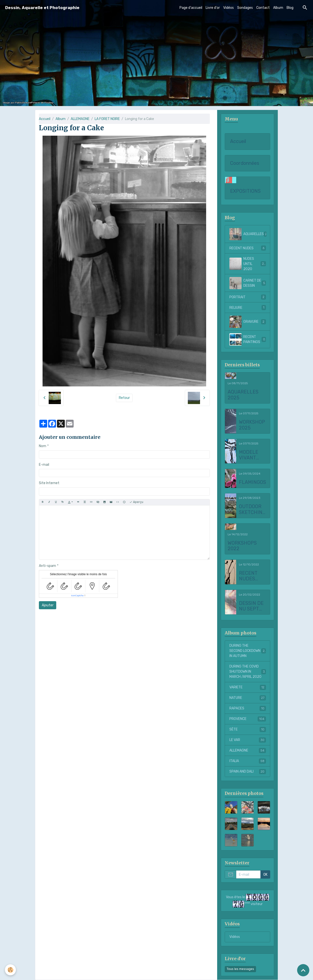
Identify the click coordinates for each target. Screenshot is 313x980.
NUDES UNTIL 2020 (248, 264)
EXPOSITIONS (245, 191)
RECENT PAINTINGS (248, 339)
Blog (290, 8)
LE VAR (248, 740)
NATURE (248, 698)
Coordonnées (245, 163)
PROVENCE (248, 719)
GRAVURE (248, 322)
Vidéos (229, 8)
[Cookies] (10, 970)
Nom (43, 446)
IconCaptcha (77, 596)
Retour (124, 398)
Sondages (245, 8)
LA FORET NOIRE (107, 119)
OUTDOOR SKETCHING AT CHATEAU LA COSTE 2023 (252, 509)
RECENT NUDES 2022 (248, 576)
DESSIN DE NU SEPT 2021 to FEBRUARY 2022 (251, 606)
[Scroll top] (303, 970)
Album (278, 8)
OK (265, 875)
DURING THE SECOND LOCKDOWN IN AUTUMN (248, 651)
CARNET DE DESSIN (248, 283)
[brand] (42, 8)
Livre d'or (213, 8)
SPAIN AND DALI (248, 772)
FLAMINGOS (252, 482)
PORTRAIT (248, 297)
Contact (263, 8)
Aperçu (136, 502)
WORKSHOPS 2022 (242, 546)
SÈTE (248, 729)
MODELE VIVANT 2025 (249, 455)
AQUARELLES (249, 234)
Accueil (45, 119)
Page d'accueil (191, 8)
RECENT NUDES (248, 248)
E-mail (44, 465)
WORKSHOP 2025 (252, 425)
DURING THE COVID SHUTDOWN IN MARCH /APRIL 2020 (248, 672)
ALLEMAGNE (80, 119)
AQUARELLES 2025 (243, 395)
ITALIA (248, 761)
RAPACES (248, 708)
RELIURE (248, 308)
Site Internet (49, 483)
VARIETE (248, 687)
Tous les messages (240, 969)
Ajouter (48, 605)
